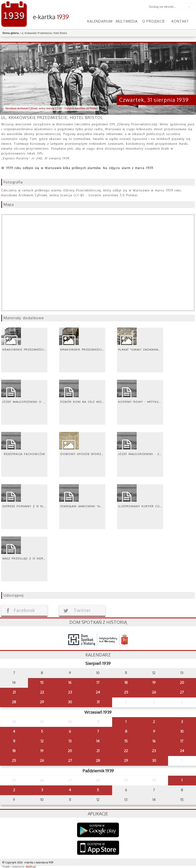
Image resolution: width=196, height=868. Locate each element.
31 (98, 702)
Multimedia (127, 21)
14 (98, 741)
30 (70, 702)
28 (14, 702)
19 (154, 683)
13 (70, 741)
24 (98, 692)
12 (42, 741)
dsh (98, 638)
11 (14, 741)
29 (42, 702)
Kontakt (180, 21)
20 (182, 683)
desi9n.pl (31, 867)
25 (126, 692)
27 (182, 692)
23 (70, 692)
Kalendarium (100, 21)
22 (42, 692)
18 (126, 683)
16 (70, 683)
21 (14, 692)
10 (182, 731)
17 (98, 683)
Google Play (98, 830)
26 (154, 692)
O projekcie (154, 21)
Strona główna (11, 33)
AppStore (98, 848)
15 (42, 683)
